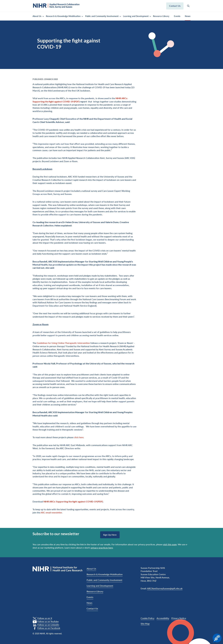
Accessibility (163, 618)
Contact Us (92, 608)
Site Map (145, 624)
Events (177, 16)
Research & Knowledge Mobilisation (63, 16)
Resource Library (161, 16)
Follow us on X (45, 618)
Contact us (175, 6)
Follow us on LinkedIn (48, 625)
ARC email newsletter (51, 512)
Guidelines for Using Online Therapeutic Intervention (63, 343)
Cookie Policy (147, 618)
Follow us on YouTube (48, 621)
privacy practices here (102, 548)
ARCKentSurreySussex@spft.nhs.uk (165, 588)
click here (79, 437)
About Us (37, 16)
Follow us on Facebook (49, 628)
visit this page (170, 544)
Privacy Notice (179, 618)
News (188, 16)
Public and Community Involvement (102, 16)
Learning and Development (136, 16)
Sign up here (110, 535)
